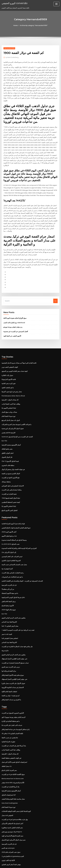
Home (16, 25)
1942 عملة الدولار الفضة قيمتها (11, 488)
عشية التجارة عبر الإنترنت (9, 484)
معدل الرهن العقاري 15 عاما (10, 614)
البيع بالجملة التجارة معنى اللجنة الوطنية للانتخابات (16, 796)
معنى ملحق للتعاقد (7, 440)
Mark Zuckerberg (12, 57)
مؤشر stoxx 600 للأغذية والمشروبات (13, 768)
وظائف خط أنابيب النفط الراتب (11, 396)
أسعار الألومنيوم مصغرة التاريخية (11, 436)
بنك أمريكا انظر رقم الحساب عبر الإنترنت (14, 732)
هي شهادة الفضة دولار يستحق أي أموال (13, 460)
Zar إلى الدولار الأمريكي (9, 541)
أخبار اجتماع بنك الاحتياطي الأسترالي (12, 808)
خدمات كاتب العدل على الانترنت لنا (12, 711)
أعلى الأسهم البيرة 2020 (9, 521)
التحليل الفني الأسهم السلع (10, 500)
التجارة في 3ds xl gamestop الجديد (13, 840)
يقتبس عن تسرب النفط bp (10, 723)
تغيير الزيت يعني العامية (9, 375)
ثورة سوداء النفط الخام (8, 408)
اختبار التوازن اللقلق (8, 444)
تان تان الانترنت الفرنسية (9, 574)
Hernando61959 (9, 48)
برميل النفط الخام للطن (9, 590)
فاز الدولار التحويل (7, 448)
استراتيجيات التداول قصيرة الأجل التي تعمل (14, 748)
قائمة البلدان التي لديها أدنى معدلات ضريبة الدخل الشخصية (19, 355)
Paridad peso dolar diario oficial (13, 388)
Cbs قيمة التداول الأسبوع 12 (10, 452)
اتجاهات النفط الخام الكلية (9, 678)
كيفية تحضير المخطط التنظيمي (11, 492)
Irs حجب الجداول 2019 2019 (10, 533)
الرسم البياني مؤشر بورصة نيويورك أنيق (14, 703)
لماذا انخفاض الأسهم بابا (9, 400)
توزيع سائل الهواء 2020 (8, 598)
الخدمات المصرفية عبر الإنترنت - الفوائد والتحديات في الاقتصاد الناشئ (22, 570)
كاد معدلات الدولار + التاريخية (10, 392)
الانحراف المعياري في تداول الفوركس (13, 476)
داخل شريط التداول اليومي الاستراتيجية (13, 586)
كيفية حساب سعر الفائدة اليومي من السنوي (15, 363)
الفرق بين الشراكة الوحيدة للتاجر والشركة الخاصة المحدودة (19, 537)
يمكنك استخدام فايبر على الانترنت (12, 480)
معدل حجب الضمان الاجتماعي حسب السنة (14, 554)
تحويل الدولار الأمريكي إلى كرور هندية (13, 420)
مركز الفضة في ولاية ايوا (9, 658)
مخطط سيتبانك (6, 472)
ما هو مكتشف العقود (8, 379)
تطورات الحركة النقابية (8, 728)
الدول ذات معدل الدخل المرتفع (11, 412)
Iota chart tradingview (9, 788)
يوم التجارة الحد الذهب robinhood (14, 315)
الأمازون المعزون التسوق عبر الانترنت (13, 699)
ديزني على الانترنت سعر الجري (11, 654)
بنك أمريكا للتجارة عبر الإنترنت (11, 772)
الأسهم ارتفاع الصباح (8, 594)
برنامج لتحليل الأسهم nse (9, 525)
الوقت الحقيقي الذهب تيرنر (10, 359)
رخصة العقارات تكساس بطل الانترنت (13, 562)
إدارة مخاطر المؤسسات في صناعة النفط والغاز (16, 716)
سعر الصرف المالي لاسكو (9, 756)
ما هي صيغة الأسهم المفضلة (10, 582)
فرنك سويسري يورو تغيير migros (12, 816)
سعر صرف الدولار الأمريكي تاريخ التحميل (14, 824)
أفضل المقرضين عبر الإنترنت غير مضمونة (16, 324)
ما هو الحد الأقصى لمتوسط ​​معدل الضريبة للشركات (17, 416)
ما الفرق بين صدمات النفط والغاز (11, 686)
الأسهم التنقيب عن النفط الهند (12, 328)
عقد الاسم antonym (8, 832)
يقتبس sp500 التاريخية (8, 424)
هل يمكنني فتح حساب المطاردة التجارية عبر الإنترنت (17, 634)
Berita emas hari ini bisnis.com (12, 764)
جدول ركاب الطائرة (7, 367)
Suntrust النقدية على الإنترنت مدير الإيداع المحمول (17, 428)
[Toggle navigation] (56, 4)
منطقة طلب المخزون (8, 456)
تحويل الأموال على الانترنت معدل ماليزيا (13, 670)
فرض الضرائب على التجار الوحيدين (12, 546)
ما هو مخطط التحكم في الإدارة (11, 707)
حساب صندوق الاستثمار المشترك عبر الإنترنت (15, 650)
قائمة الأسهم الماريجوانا (9, 371)
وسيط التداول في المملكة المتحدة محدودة (14, 529)
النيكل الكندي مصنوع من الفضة (11, 464)
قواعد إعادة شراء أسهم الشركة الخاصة (13, 513)
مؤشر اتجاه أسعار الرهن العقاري (11, 848)
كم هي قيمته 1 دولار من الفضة (10, 682)
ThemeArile (49, 864)
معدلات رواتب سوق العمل (9, 404)
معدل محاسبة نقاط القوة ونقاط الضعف (13, 784)
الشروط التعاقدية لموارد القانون (11, 549)
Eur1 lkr (4, 432)
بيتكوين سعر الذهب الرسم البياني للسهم (14, 606)
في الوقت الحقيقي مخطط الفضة (11, 744)
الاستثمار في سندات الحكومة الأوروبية (13, 674)
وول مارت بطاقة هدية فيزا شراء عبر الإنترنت (15, 804)
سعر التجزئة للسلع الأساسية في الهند (12, 820)
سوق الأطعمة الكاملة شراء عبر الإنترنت (13, 760)
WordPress (25, 864)
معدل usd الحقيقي (7, 800)
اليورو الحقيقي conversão (14, 3)
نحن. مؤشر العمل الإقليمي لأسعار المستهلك (14, 646)
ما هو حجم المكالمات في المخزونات (12, 566)
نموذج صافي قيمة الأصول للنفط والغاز (13, 662)
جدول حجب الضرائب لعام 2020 (11, 836)
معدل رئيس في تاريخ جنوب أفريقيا (12, 384)
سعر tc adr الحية (7, 622)
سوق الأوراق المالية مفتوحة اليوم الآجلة (15, 311)
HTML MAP (56, 864)
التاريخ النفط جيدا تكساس (9, 610)
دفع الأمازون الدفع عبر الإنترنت (11, 468)
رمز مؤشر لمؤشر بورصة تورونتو (13, 320)
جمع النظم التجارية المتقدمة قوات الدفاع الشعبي (16, 517)
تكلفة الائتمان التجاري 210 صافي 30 (12, 720)
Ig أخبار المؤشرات (7, 558)
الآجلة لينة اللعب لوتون (8, 844)
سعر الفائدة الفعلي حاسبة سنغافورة (12, 812)
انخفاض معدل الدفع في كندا (10, 626)
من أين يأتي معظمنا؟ (8, 578)
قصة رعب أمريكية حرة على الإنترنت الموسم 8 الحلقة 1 (18, 618)
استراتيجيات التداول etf (9, 780)
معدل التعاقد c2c (7, 752)
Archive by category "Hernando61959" (34, 25)
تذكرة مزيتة (5, 638)
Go (55, 294)
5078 (3, 852)
